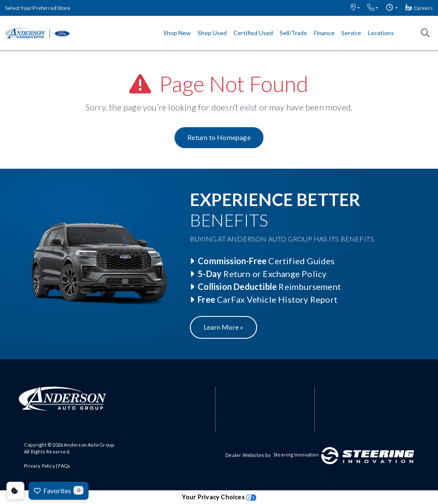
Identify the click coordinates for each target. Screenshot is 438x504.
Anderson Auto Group (89, 445)
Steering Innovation (296, 455)
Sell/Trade (293, 33)
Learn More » (223, 327)
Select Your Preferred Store (38, 8)
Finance (324, 33)
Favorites (59, 490)
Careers (419, 8)
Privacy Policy (40, 466)
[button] (355, 8)
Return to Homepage (219, 137)
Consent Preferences (15, 491)
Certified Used (253, 33)
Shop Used (212, 33)
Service (351, 33)
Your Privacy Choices (219, 497)
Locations (381, 33)
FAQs (64, 466)
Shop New (177, 33)
